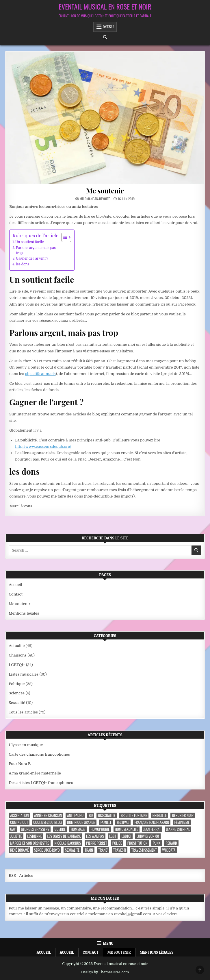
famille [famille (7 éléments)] (106, 822)
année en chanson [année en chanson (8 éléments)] (48, 815)
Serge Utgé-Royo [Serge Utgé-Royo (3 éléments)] (47, 850)
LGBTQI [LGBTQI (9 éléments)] (126, 836)
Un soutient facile (30, 242)
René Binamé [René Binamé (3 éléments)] (19, 850)
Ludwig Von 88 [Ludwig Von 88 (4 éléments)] (148, 836)
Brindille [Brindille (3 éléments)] (160, 815)
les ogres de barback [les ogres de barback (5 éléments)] (64, 836)
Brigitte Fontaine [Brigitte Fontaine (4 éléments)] (134, 815)
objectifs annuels (40, 374)
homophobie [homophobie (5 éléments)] (100, 829)
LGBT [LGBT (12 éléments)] (113, 836)
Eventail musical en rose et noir (105, 6)
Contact (16, 594)
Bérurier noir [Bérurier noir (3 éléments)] (183, 815)
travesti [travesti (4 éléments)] (120, 850)
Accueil (15, 585)
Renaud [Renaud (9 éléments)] (171, 843)
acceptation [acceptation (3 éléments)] (19, 815)
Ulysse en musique (26, 745)
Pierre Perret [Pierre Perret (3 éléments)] (96, 843)
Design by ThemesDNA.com (105, 972)
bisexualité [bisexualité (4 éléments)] (107, 815)
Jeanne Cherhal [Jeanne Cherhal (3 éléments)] (178, 829)
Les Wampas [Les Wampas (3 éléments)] (95, 836)
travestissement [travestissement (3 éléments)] (144, 850)
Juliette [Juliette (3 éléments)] (16, 836)
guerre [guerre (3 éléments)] (60, 829)
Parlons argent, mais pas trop (36, 250)
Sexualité (17, 703)
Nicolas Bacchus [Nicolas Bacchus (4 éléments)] (67, 843)
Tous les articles (23, 712)
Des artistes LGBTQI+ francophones (41, 783)
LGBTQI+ (17, 665)
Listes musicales (24, 674)
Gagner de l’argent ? (32, 258)
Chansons (18, 655)
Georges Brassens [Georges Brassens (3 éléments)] (35, 829)
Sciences (17, 693)
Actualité (17, 646)
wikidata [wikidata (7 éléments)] (169, 850)
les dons (23, 264)
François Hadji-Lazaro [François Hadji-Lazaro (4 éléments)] (152, 822)
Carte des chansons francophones (39, 754)
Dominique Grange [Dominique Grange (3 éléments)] (81, 822)
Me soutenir (105, 191)
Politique (17, 684)
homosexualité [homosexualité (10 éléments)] (127, 829)
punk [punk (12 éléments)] (157, 843)
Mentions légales (24, 613)
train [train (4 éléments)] (89, 850)
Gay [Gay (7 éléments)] (13, 829)
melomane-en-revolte (95, 199)
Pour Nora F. (20, 764)
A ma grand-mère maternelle (35, 773)
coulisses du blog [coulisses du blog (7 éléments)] (48, 822)
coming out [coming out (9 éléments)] (19, 822)
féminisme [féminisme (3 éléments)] (182, 822)
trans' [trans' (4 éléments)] (103, 850)
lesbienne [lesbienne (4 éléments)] (35, 836)
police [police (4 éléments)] (117, 843)
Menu (109, 27)
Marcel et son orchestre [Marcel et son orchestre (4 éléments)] (30, 843)
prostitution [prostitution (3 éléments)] (137, 843)
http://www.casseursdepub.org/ (43, 446)
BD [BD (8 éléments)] (91, 815)
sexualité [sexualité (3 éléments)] (72, 850)
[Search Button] (105, 37)
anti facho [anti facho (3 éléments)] (75, 815)
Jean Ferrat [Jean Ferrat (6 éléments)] (152, 829)
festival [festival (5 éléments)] (123, 822)
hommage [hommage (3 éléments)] (78, 829)
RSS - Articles (21, 875)
